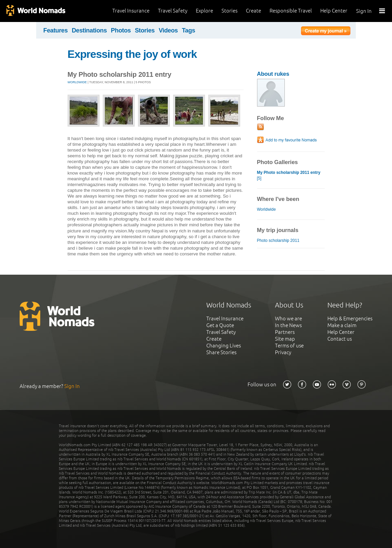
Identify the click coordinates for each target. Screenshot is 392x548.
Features (55, 30)
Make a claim (342, 325)
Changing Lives (224, 346)
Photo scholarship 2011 (278, 241)
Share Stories (221, 352)
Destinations (89, 30)
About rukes (273, 74)
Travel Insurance (131, 11)
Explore (204, 11)
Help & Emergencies (350, 318)
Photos (121, 30)
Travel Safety (173, 11)
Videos (168, 30)
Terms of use (289, 346)
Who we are (289, 318)
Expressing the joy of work (132, 54)
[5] (289, 175)
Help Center (334, 11)
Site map (285, 339)
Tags (189, 30)
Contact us (340, 339)
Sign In (364, 11)
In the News (288, 325)
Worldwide (77, 82)
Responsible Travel (291, 11)
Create (253, 11)
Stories (229, 11)
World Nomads (36, 11)
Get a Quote (220, 325)
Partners (285, 332)
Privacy (283, 352)
